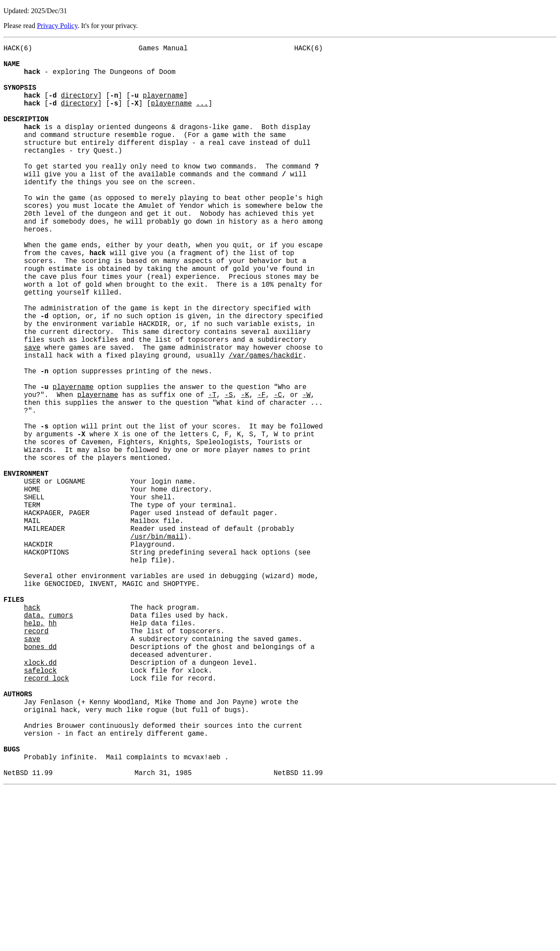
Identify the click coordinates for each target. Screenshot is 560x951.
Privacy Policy (57, 26)
